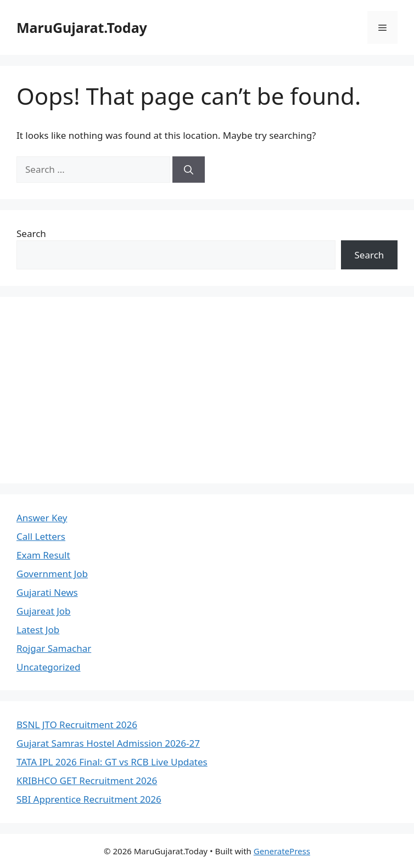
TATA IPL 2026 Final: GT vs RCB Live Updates (112, 762)
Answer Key (42, 518)
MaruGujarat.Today (82, 27)
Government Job (52, 574)
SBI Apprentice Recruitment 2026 (89, 799)
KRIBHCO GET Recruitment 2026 (87, 780)
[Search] (189, 170)
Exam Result (43, 555)
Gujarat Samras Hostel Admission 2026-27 (108, 743)
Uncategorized (49, 667)
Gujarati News (47, 592)
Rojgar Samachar (54, 648)
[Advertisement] (207, 390)
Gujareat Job (44, 611)
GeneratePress (282, 851)
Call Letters (41, 536)
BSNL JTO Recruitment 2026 (77, 725)
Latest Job (38, 630)
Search (31, 233)
